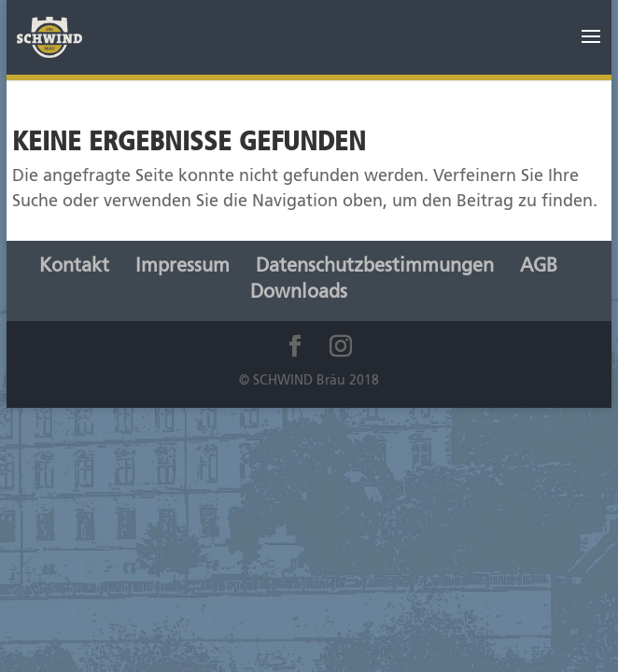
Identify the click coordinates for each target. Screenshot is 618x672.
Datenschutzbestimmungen (375, 267)
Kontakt (74, 267)
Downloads (299, 293)
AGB (539, 267)
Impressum (183, 267)
